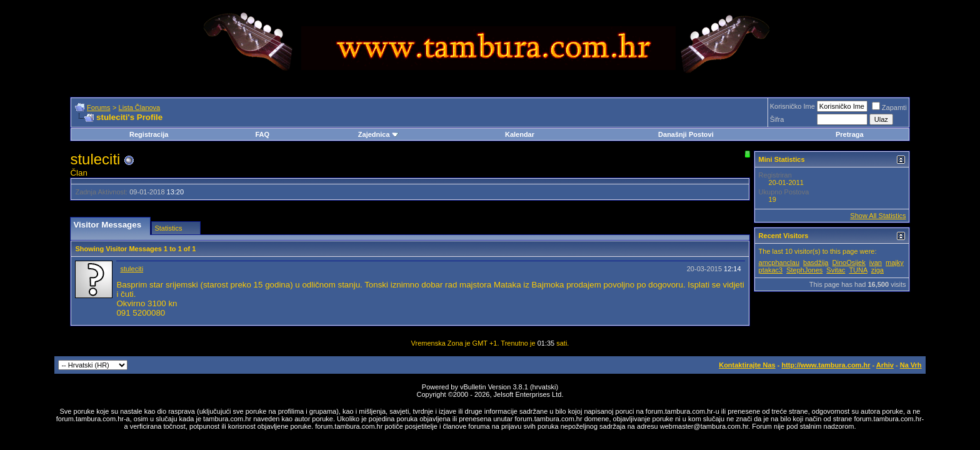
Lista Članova (140, 107)
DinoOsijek (849, 262)
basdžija (816, 262)
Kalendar (520, 134)
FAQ (262, 134)
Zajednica (378, 134)
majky (895, 262)
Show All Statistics (878, 216)
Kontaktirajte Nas (747, 365)
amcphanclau (779, 262)
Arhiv (885, 365)
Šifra (777, 119)
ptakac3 (771, 270)
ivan (876, 262)
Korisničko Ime (792, 106)
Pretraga (850, 134)
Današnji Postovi (686, 134)
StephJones (804, 270)
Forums (98, 107)
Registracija (149, 134)
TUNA (858, 270)
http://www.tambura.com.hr (826, 365)
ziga (877, 270)
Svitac (836, 270)
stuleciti (132, 269)
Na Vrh (911, 365)
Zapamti (889, 107)
